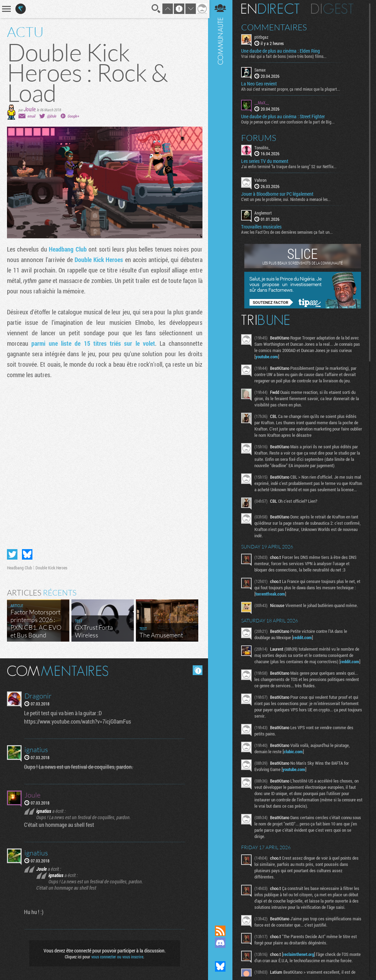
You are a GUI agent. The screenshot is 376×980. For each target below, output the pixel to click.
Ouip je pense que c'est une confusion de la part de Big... (289, 121)
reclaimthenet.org (299, 960)
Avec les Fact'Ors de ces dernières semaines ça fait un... (288, 232)
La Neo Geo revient (260, 84)
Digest (333, 9)
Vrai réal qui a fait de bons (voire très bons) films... (285, 56)
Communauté (221, 456)
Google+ (73, 116)
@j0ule (52, 116)
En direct (271, 9)
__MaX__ (262, 103)
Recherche (155, 9)
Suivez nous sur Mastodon (221, 955)
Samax (261, 70)
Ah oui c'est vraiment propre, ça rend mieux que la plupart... (291, 89)
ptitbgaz (262, 37)
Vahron (261, 180)
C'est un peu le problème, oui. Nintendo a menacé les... (287, 199)
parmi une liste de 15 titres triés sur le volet (93, 343)
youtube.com (267, 357)
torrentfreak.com (271, 600)
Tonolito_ (263, 147)
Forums (259, 137)
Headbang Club (68, 249)
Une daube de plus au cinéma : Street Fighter (284, 116)
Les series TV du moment (265, 161)
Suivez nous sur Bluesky (221, 966)
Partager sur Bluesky (27, 554)
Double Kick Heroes (98, 260)
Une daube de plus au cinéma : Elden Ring (281, 51)
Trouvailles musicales (262, 227)
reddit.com (303, 644)
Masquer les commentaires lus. (197, 670)
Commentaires (275, 27)
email (31, 116)
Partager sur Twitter (12, 554)
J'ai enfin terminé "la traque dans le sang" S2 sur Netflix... (290, 166)
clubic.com (294, 758)
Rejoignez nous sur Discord (221, 943)
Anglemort (264, 213)
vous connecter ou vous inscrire (117, 956)
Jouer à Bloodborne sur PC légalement (278, 194)
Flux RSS (221, 931)
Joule (30, 109)
